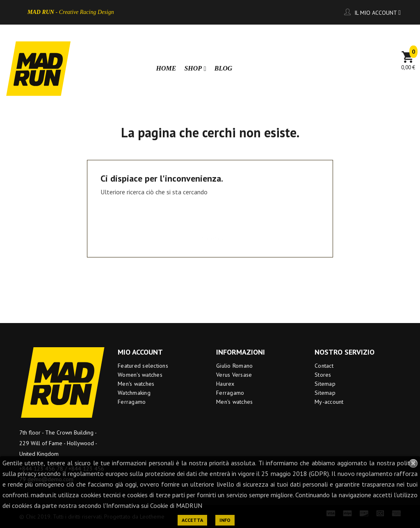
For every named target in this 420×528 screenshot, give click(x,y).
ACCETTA (192, 520)
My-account (329, 402)
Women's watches (140, 375)
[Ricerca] (356, 61)
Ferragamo (132, 402)
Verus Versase (234, 375)
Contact (324, 366)
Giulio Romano (234, 366)
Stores (323, 375)
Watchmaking (134, 393)
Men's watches (136, 384)
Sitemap (325, 384)
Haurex (225, 384)
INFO (225, 520)
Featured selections (143, 366)
